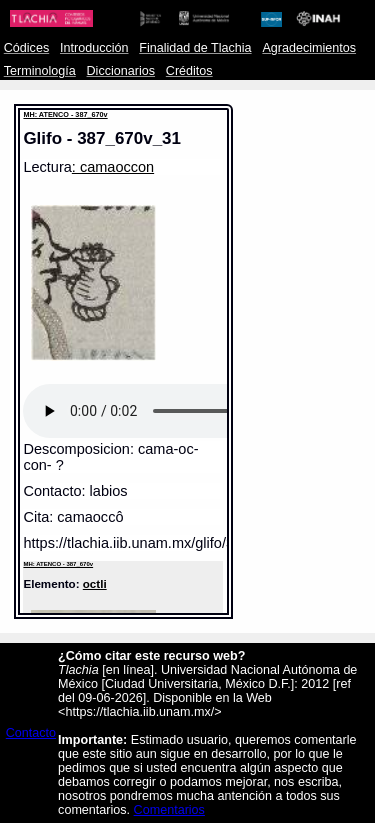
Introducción (94, 48)
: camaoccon (113, 167)
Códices (26, 48)
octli (95, 583)
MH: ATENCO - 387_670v (65, 114)
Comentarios (169, 810)
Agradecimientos (309, 48)
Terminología (40, 71)
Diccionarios (121, 71)
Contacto (31, 733)
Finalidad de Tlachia (195, 48)
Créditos (189, 71)
